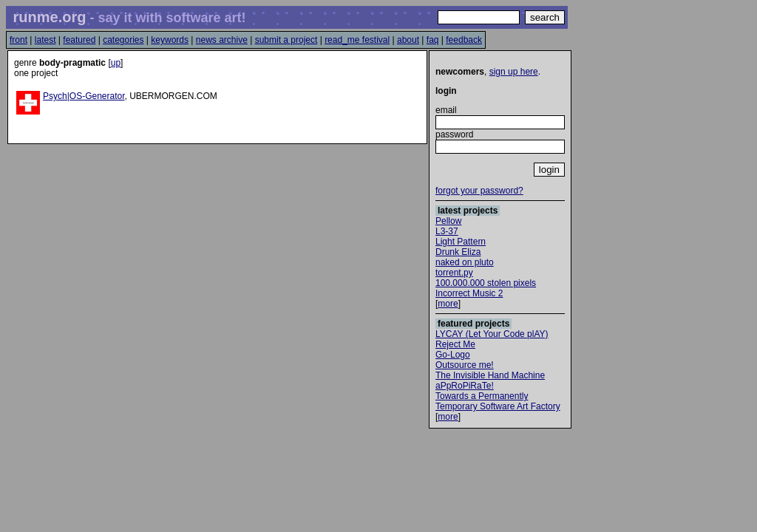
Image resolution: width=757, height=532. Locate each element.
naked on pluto (465, 262)
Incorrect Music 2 (469, 293)
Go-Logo (453, 355)
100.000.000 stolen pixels (486, 283)
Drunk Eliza (458, 252)
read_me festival (357, 40)
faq (433, 40)
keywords (170, 40)
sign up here (514, 72)
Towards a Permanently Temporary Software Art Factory (498, 401)
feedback (464, 40)
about (408, 40)
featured (79, 40)
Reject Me (455, 344)
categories (123, 40)
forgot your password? (479, 191)
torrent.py (454, 273)
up (116, 63)
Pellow (448, 221)
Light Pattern (461, 242)
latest (45, 40)
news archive (222, 40)
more (448, 304)
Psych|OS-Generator (84, 96)
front (18, 40)
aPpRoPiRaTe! (465, 386)
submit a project (286, 40)
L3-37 (447, 231)
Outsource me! (465, 365)
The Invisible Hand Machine (490, 375)
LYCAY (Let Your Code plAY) (492, 334)
